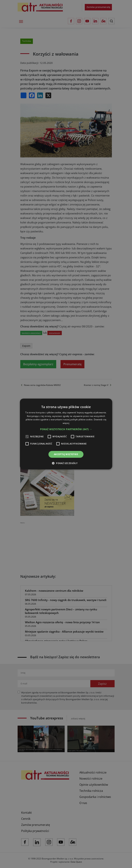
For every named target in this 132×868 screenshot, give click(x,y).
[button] (66, 429)
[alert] (66, 434)
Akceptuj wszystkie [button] (66, 454)
